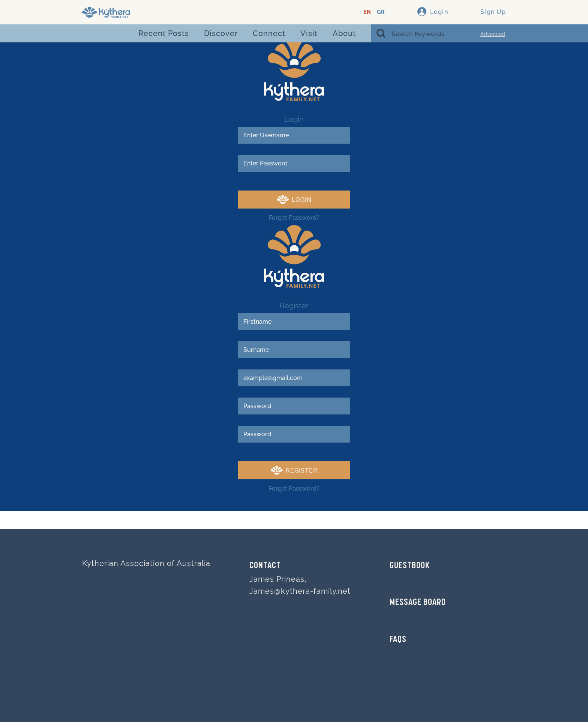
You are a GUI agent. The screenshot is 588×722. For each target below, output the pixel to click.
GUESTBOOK (410, 566)
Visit (309, 33)
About (344, 33)
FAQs (398, 640)
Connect (269, 33)
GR (381, 12)
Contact (265, 566)
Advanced (493, 34)
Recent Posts (164, 33)
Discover (221, 33)
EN (367, 12)
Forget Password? (294, 218)
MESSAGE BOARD (418, 603)
